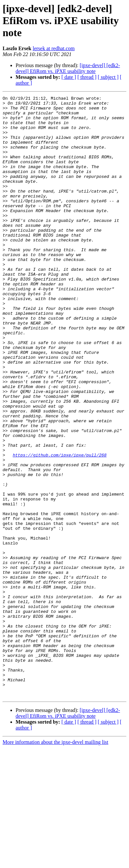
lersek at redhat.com (53, 48)
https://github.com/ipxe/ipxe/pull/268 (60, 527)
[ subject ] (108, 77)
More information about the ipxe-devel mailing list (55, 862)
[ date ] (69, 77)
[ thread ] (87, 77)
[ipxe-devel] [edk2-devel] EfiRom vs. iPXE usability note (68, 68)
